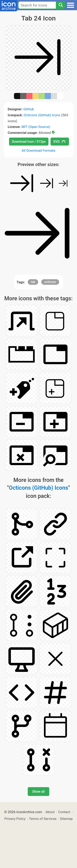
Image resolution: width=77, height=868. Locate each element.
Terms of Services (43, 819)
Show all (38, 792)
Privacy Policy (15, 819)
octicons (50, 282)
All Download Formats (38, 150)
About (50, 812)
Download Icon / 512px (29, 142)
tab (33, 282)
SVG (59, 142)
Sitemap (66, 819)
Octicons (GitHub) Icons (42, 115)
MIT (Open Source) (36, 127)
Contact (64, 812)
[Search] (61, 5)
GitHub (29, 109)
